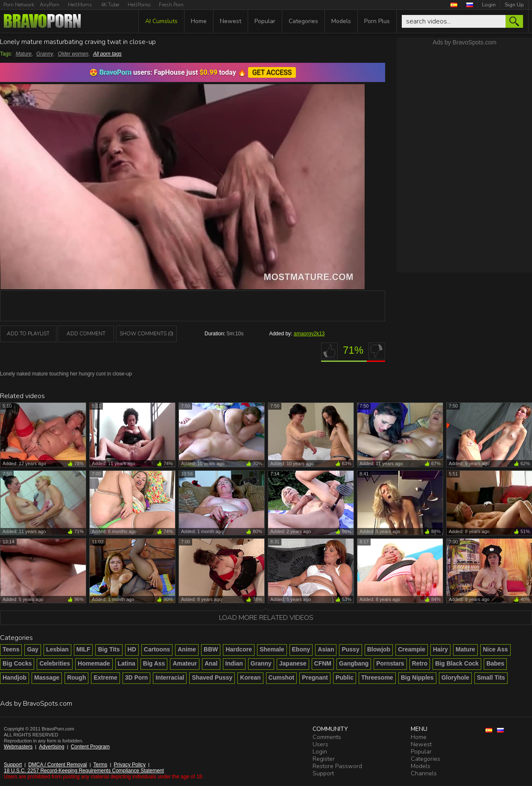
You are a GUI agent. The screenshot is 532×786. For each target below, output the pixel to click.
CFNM (323, 663)
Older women (73, 54)
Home (199, 21)
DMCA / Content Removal (57, 765)
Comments (327, 737)
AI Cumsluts (161, 21)
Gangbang (354, 663)
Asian (326, 649)
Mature (24, 54)
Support (13, 765)
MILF (83, 649)
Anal (211, 663)
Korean (250, 677)
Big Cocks (17, 663)
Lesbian (57, 649)
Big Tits (109, 649)
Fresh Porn (171, 5)
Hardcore (238, 649)
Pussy (350, 649)
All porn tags (107, 54)
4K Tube (110, 5)
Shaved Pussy (212, 677)
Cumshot (282, 677)
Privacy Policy (130, 765)
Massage (47, 677)
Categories (303, 21)
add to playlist (28, 334)
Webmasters (18, 747)
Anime (187, 649)
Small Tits (491, 677)
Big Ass (154, 663)
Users (320, 744)
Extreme (105, 677)
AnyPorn (50, 5)
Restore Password (337, 766)
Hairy (440, 649)
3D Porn (137, 677)
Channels (424, 773)
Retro (420, 663)
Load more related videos (266, 618)
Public (345, 677)
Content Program (90, 747)
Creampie (412, 649)
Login (489, 5)
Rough (76, 677)
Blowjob (379, 649)
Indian (234, 663)
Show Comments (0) (146, 334)
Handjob (15, 677)
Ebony (301, 649)
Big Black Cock (457, 663)
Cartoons (157, 649)
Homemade (94, 663)
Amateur (185, 663)
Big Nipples (417, 677)
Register (324, 759)
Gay (32, 649)
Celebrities (55, 663)
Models (341, 21)
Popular (265, 21)
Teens (11, 649)
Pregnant (315, 677)
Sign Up (514, 5)
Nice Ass (495, 649)
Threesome (377, 677)
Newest (231, 21)
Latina (127, 663)
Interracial (170, 677)
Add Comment (86, 334)
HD (132, 649)
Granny (45, 54)
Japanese (293, 663)
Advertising (51, 747)
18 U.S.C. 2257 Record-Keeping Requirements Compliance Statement (84, 771)
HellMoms (80, 5)
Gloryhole (455, 677)
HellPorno (139, 5)
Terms (101, 765)
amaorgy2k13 (309, 334)
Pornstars (390, 663)
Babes (495, 663)
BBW (211, 649)
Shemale (272, 649)
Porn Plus (377, 21)
